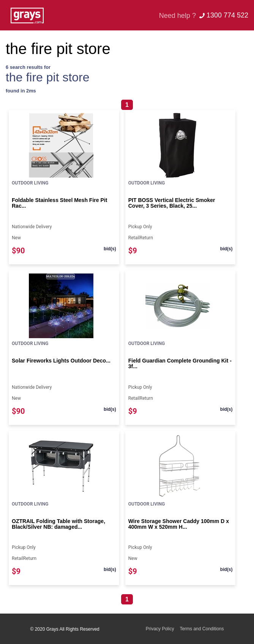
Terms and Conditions (202, 629)
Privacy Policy (160, 629)
